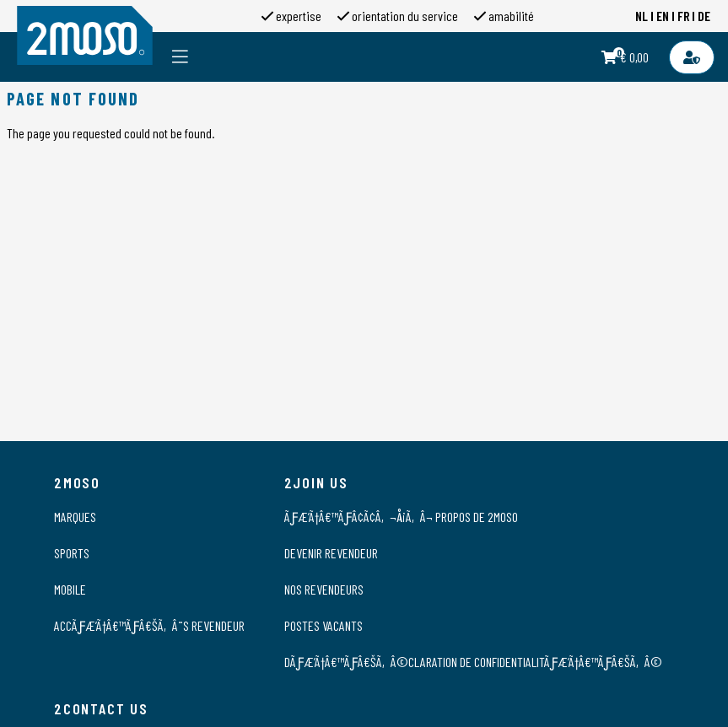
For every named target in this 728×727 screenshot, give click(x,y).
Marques (75, 517)
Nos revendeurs (324, 589)
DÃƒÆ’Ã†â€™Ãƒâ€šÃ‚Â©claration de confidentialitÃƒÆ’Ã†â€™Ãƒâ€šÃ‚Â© (473, 662)
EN (663, 16)
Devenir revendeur (331, 553)
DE (704, 16)
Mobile (70, 589)
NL (642, 16)
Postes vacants (324, 625)
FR (684, 16)
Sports (72, 553)
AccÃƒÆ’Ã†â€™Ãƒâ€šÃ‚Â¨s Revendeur (149, 625)
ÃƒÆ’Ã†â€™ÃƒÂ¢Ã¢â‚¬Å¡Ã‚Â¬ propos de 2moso (401, 517)
